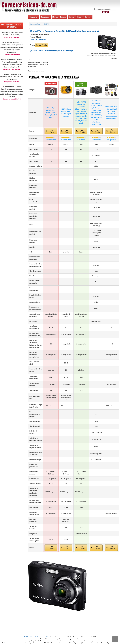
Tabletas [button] (63, 17)
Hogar (80, 17)
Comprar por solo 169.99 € (12, 69)
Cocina (72, 17)
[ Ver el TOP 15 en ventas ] (38, 39)
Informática (34, 17)
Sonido (88, 17)
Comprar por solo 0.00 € (12, 37)
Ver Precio (43, 45)
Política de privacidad (42, 637)
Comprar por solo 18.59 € (12, 55)
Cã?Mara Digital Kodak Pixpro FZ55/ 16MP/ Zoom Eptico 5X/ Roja (51, 113)
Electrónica (45, 17)
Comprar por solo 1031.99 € (12, 99)
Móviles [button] (55, 17)
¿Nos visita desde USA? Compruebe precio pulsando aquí (52, 50)
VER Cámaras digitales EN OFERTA (12, 26)
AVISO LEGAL (29, 637)
